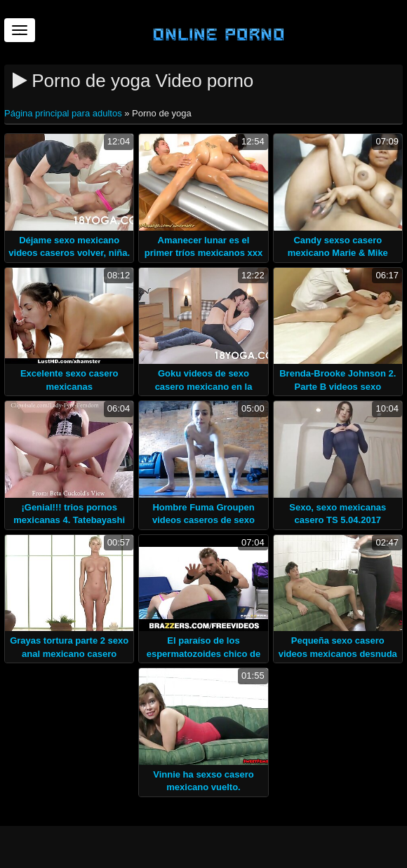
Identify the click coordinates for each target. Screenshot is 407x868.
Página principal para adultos (64, 113)
